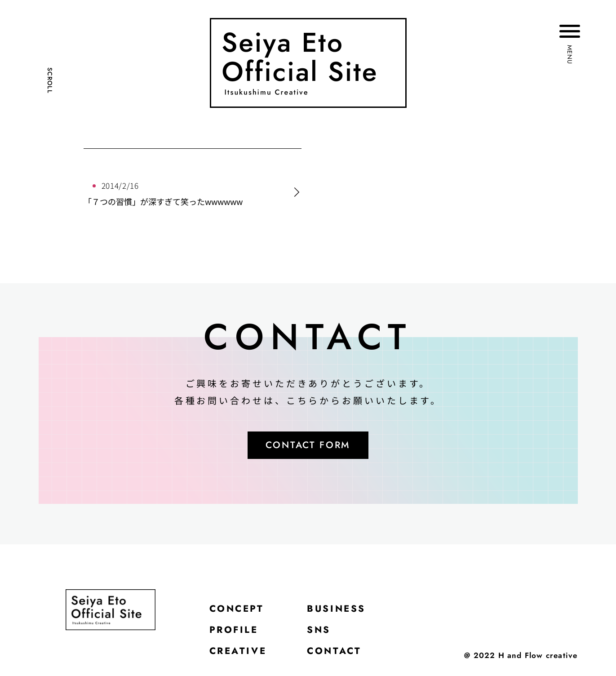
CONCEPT (239, 611)
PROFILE (236, 633)
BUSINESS (343, 611)
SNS (324, 633)
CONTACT (340, 656)
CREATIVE (240, 656)
